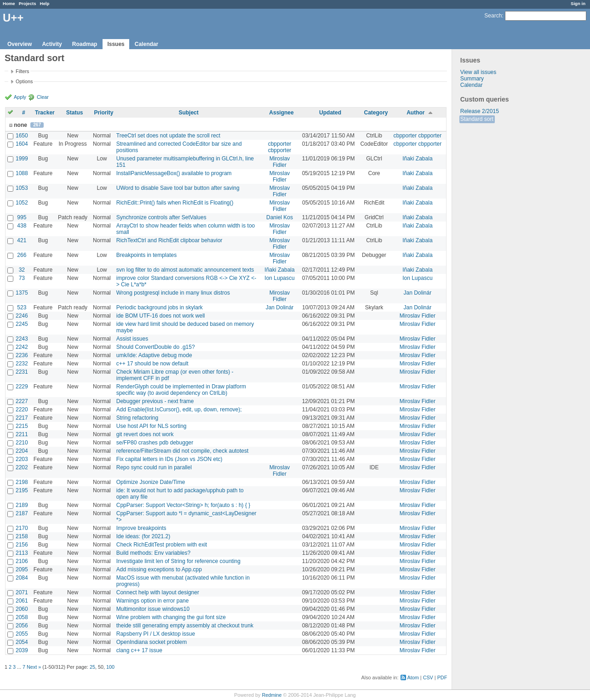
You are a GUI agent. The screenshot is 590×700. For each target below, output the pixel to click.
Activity (52, 44)
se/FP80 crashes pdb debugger (155, 443)
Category (376, 113)
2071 (22, 592)
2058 (22, 617)
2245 (22, 324)
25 (92, 667)
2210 (22, 443)
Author (415, 113)
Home (9, 3)
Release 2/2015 (480, 111)
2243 (22, 339)
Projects (28, 3)
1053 (22, 188)
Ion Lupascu (279, 278)
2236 (22, 355)
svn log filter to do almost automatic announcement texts (185, 270)
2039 (22, 650)
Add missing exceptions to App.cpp (159, 569)
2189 (22, 505)
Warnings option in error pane (153, 601)
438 (22, 226)
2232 (22, 364)
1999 (22, 159)
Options (24, 81)
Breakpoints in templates (146, 255)
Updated (330, 113)
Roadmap (85, 44)
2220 (22, 410)
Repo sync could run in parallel (154, 467)
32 (22, 270)
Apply (20, 97)
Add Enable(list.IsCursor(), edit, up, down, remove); (179, 410)
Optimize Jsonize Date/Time (151, 482)
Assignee (281, 113)
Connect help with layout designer (158, 592)
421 (22, 240)
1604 (22, 144)
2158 (22, 536)
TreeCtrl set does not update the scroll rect (168, 136)
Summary (472, 79)
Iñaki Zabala (417, 159)
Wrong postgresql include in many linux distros (173, 293)
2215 (22, 426)
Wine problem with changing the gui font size (171, 617)
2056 (22, 626)
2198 (22, 482)
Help (45, 3)
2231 (22, 372)
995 (22, 217)
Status (75, 113)
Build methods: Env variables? (153, 553)
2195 (22, 490)
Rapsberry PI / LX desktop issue (156, 634)
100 (110, 667)
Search (493, 16)
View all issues (478, 72)
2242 (22, 347)
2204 (22, 451)
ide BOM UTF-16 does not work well (161, 316)
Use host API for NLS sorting (152, 426)
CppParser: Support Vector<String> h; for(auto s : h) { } (183, 505)
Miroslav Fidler (280, 162)
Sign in (578, 3)
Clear (43, 97)
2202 (22, 467)
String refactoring (137, 418)
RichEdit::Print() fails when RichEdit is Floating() (175, 203)
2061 (22, 601)
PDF (442, 677)
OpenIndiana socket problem (152, 642)
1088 (22, 173)
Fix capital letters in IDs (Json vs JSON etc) (169, 459)
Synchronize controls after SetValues (161, 217)
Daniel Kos (280, 217)
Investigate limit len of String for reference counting (178, 561)
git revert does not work (145, 434)
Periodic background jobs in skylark (160, 307)
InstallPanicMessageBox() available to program (174, 173)
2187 (22, 513)
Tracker (45, 113)
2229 (22, 387)
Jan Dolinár (418, 293)
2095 (22, 569)
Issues (116, 44)
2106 (22, 561)
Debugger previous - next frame (155, 401)
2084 (22, 578)
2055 (22, 634)
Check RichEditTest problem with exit (162, 545)
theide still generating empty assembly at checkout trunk (185, 626)
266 (22, 255)
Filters (22, 71)
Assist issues (132, 339)
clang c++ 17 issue (139, 650)
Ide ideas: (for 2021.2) (143, 536)
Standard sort (477, 119)
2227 (22, 401)
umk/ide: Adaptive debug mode (154, 355)
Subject (188, 113)
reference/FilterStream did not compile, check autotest (182, 451)
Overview (20, 44)
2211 (22, 434)
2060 (22, 609)
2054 (22, 642)
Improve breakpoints (141, 528)
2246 (22, 316)
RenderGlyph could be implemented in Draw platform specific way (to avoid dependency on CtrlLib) (181, 390)
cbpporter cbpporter (418, 136)
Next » (34, 667)
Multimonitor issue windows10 (153, 609)
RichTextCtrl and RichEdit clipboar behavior (169, 240)
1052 (22, 203)
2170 (22, 528)
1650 (22, 136)
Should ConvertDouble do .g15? (156, 347)
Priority (103, 113)
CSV (428, 677)
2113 (22, 553)
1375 (22, 293)
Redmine (272, 695)
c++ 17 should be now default (152, 364)
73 (22, 278)
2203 (22, 459)
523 (22, 307)
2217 (22, 418)
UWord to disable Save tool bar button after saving (178, 188)
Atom (413, 677)
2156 (22, 545)
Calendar (146, 44)
